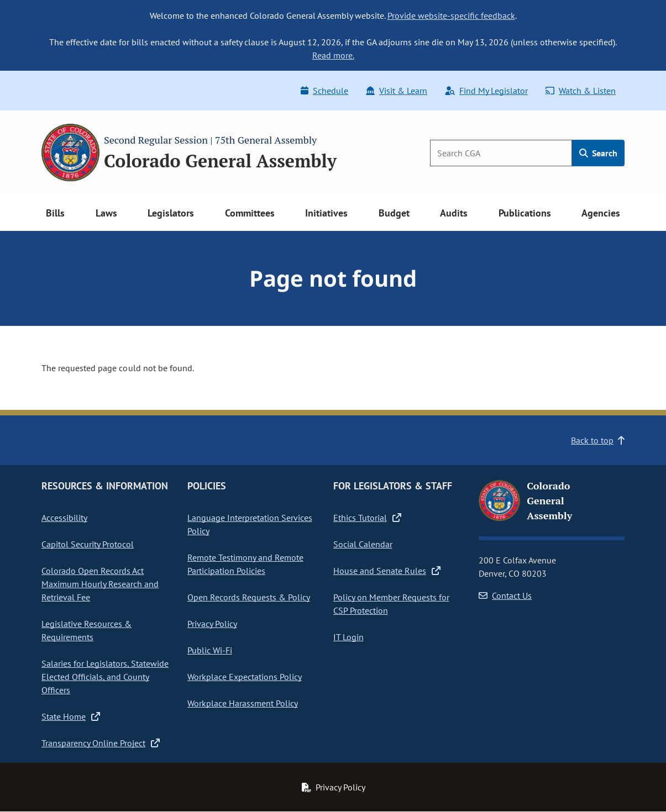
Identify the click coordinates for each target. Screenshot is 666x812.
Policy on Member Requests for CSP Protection (391, 604)
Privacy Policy (212, 624)
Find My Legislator (486, 91)
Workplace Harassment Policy (243, 703)
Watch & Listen (581, 91)
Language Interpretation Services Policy (250, 524)
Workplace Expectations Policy (245, 677)
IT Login (348, 637)
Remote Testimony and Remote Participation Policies (245, 564)
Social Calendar (363, 544)
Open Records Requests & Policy (249, 597)
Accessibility (64, 518)
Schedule (324, 91)
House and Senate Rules (387, 571)
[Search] (501, 153)
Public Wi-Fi (210, 650)
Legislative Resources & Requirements (86, 630)
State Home (71, 716)
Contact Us (505, 595)
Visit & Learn (397, 91)
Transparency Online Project (101, 743)
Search (598, 153)
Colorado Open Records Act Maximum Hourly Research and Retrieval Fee (100, 584)
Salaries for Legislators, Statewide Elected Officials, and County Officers (105, 677)
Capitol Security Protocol (88, 544)
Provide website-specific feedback (451, 15)
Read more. (333, 55)
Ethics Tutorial (367, 518)
